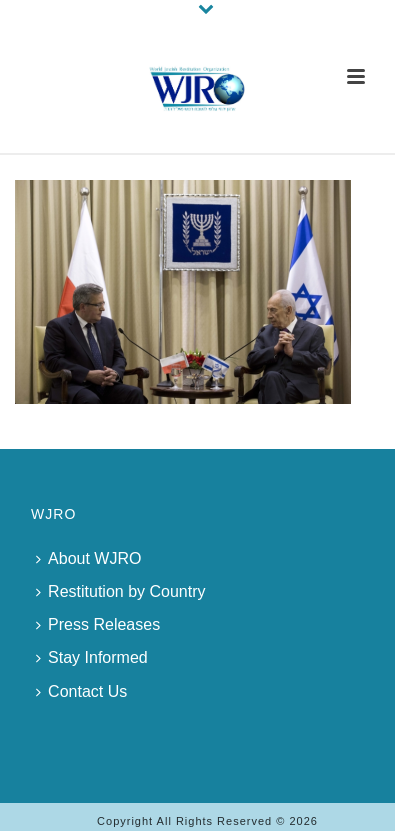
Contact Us (81, 691)
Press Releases (98, 624)
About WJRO (88, 558)
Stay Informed (92, 657)
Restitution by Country (120, 591)
